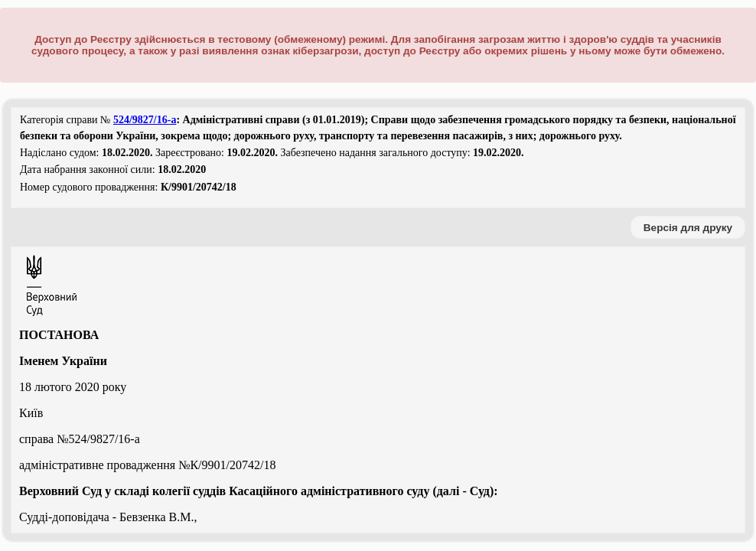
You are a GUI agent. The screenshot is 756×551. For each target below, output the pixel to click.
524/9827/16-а (145, 120)
